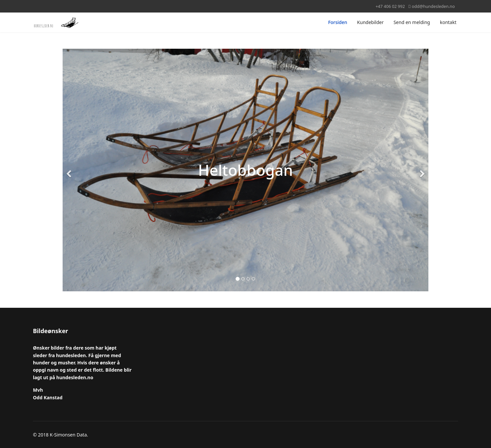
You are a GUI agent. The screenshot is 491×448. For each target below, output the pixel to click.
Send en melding (412, 22)
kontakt (448, 22)
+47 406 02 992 (390, 6)
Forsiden (338, 22)
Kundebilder (371, 22)
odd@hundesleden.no (433, 6)
